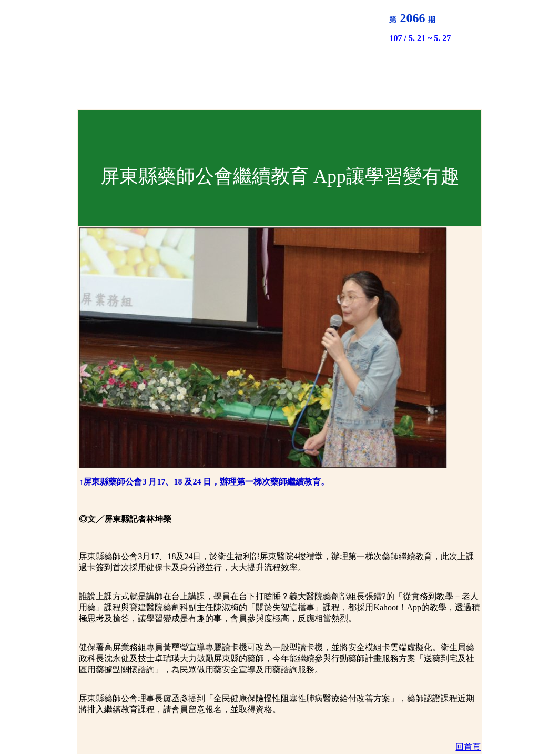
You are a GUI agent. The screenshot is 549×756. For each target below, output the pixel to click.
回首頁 (468, 747)
